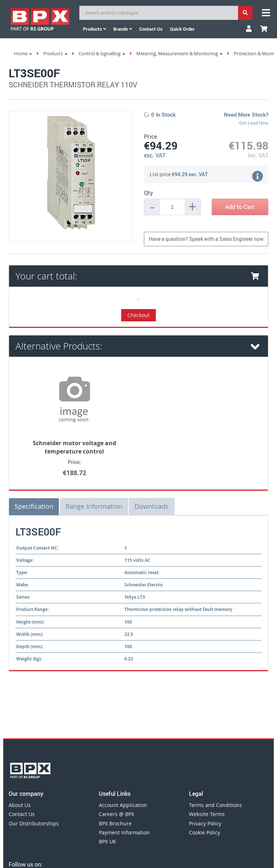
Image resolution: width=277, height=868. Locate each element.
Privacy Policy (205, 823)
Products (94, 29)
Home (23, 53)
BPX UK (107, 841)
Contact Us (22, 814)
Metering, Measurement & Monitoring (179, 53)
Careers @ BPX (116, 814)
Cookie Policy (205, 832)
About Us (20, 805)
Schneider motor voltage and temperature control (74, 447)
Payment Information (124, 832)
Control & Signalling (102, 53)
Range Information (94, 506)
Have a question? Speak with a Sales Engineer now (206, 239)
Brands (123, 29)
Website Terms (207, 814)
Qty (148, 193)
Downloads (152, 506)
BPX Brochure (115, 823)
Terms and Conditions (216, 805)
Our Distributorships (34, 823)
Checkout (138, 315)
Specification (34, 506)
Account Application (123, 805)
